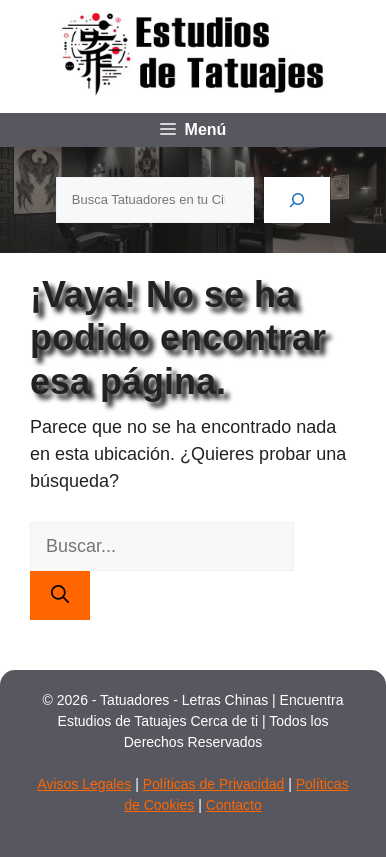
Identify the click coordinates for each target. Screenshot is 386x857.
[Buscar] (297, 200)
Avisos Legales (84, 784)
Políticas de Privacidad (214, 784)
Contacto (234, 805)
